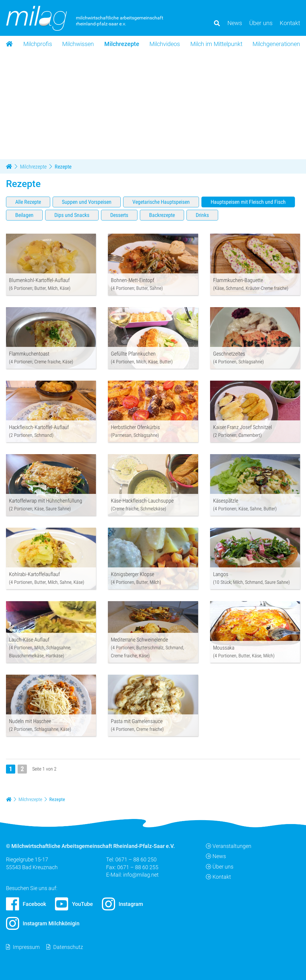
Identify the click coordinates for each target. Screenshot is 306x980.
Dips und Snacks (72, 215)
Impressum (26, 947)
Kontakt (218, 876)
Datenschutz (68, 947)
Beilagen (24, 215)
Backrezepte (162, 215)
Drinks (202, 215)
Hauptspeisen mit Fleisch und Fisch (248, 202)
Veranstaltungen (229, 846)
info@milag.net (141, 874)
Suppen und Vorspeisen (87, 202)
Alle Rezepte (28, 202)
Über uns (220, 866)
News (216, 856)
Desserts (119, 215)
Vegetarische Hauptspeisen (161, 202)
